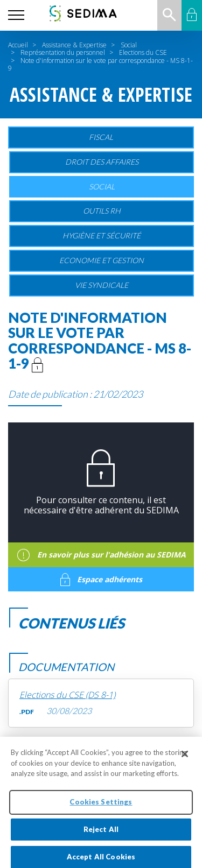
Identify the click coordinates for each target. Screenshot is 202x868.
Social (129, 45)
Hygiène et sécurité (102, 235)
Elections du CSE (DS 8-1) (67, 695)
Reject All (101, 833)
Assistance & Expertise (74, 45)
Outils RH (102, 211)
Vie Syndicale (102, 285)
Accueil (18, 45)
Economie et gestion (102, 260)
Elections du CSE (143, 52)
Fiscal (101, 137)
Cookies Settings (101, 806)
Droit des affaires (102, 162)
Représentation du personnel (63, 52)
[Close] (185, 758)
